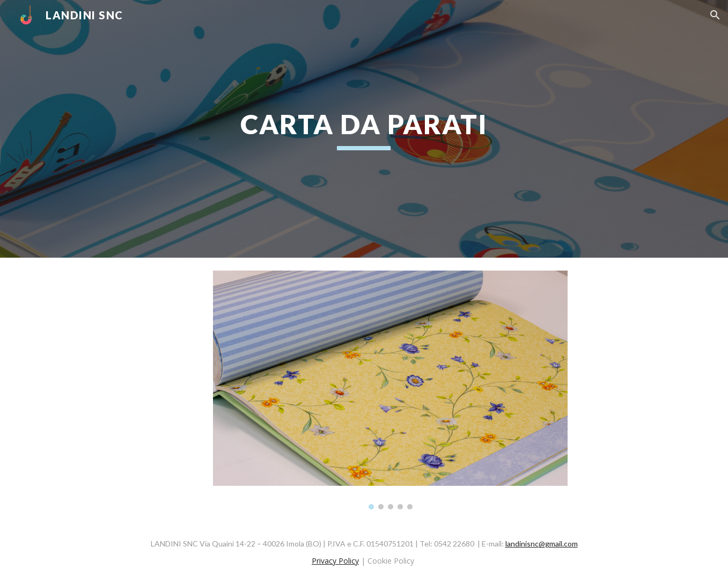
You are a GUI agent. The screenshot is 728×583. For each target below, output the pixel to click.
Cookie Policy (391, 561)
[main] (364, 129)
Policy (348, 561)
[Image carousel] (390, 390)
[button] (715, 15)
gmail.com (561, 544)
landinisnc (522, 544)
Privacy (324, 561)
